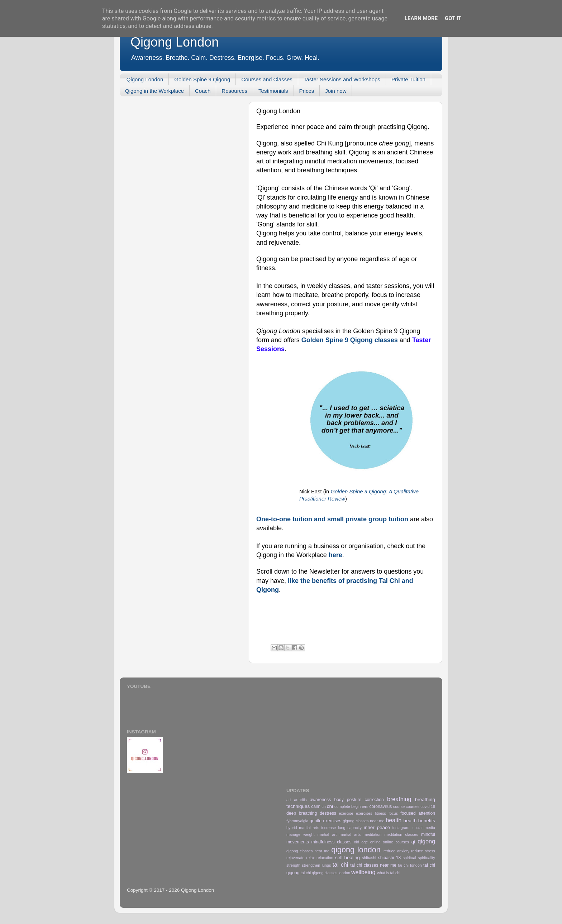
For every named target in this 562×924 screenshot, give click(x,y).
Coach (203, 91)
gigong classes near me (363, 821)
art (289, 800)
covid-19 (428, 806)
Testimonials (273, 91)
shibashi (369, 858)
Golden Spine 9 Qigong (202, 79)
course (399, 806)
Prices (307, 91)
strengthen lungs (316, 865)
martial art (327, 834)
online (375, 842)
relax (311, 858)
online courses (396, 842)
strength (293, 865)
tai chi (340, 865)
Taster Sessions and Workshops (342, 79)
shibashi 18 (390, 858)
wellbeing (363, 872)
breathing (399, 799)
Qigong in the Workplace (154, 91)
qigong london (356, 850)
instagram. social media (414, 828)
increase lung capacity (341, 828)
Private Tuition (408, 79)
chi (330, 806)
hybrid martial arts (303, 828)
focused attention (418, 813)
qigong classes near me (308, 851)
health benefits (419, 821)
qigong (426, 841)
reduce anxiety (396, 851)
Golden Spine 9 (325, 340)
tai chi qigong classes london (325, 873)
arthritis (300, 800)
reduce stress (423, 851)
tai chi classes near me (373, 865)
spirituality (427, 858)
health (394, 820)
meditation (372, 834)
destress (328, 813)
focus (393, 813)
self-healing (347, 858)
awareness (321, 800)
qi (413, 842)
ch (323, 806)
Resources (234, 91)
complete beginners (351, 806)
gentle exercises (325, 821)
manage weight (301, 834)
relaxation (325, 858)
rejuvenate (295, 858)
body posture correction (359, 800)
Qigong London (175, 42)
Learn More (421, 18)
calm (316, 806)
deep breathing (302, 813)
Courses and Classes (267, 79)
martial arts (350, 834)
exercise (346, 813)
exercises (364, 813)
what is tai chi (389, 873)
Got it (453, 18)
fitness (380, 813)
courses (413, 806)
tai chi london (410, 865)
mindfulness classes (332, 842)
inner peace (377, 827)
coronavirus (380, 806)
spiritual (409, 858)
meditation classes (401, 834)
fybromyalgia (297, 821)
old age (361, 842)
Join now (336, 91)
